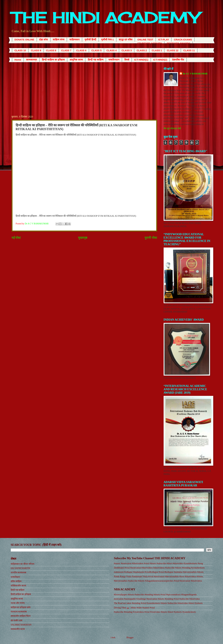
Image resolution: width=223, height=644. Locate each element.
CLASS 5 (96, 50)
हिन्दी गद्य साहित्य (96, 60)
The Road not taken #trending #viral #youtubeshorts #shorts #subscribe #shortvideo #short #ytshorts (158, 603)
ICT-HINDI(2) (160, 60)
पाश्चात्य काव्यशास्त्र (19, 612)
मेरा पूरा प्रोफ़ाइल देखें (172, 128)
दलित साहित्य (16, 581)
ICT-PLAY (164, 40)
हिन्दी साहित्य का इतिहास (53, 60)
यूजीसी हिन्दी (90, 40)
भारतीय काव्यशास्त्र (18, 573)
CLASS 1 (157, 50)
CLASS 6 (81, 50)
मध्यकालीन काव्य (18, 629)
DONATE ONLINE (24, 40)
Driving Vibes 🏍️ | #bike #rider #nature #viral (134, 608)
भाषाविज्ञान (114, 60)
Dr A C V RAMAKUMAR (195, 74)
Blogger (130, 638)
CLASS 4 (111, 50)
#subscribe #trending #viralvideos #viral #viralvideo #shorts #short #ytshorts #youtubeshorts (155, 612)
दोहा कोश (44, 40)
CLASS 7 (66, 50)
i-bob (113, 638)
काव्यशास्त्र (32, 60)
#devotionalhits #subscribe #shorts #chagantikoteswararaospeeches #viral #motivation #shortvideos (158, 581)
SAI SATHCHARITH (20, 568)
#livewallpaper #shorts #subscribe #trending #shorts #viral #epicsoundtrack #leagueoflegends (155, 595)
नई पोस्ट (16, 238)
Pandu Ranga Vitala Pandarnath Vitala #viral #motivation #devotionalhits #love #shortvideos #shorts (159, 577)
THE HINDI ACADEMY (105, 18)
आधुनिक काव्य (76, 60)
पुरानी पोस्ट (151, 238)
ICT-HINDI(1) (141, 60)
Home (18, 60)
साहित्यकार (74, 40)
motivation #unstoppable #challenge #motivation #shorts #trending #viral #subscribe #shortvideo (157, 599)
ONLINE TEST (145, 40)
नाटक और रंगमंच (18, 603)
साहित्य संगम (59, 40)
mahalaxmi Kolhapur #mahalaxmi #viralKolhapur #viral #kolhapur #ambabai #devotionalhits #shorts (159, 572)
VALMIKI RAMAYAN (21, 625)
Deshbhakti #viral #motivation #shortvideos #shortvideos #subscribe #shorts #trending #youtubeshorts (159, 568)
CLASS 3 (127, 50)
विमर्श (127, 60)
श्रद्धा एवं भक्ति (126, 40)
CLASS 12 (173, 50)
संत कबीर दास (17, 620)
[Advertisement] (84, 91)
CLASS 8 (51, 50)
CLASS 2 (142, 50)
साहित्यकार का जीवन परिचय (22, 564)
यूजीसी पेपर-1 (107, 40)
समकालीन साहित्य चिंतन (21, 616)
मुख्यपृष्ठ (83, 238)
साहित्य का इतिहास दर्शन (21, 607)
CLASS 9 (36, 50)
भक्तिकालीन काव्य (18, 586)
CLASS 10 (20, 50)
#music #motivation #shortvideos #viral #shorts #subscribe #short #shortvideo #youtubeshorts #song (158, 563)
